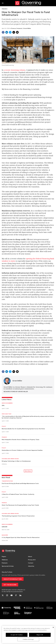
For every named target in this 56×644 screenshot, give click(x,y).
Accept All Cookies (17, 635)
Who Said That (7, 414)
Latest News (7, 399)
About (30, 557)
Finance (5, 9)
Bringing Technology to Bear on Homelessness (16, 461)
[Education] (6, 613)
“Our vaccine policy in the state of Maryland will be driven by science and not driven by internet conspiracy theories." (28, 417)
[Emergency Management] (28, 613)
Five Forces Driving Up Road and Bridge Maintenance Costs (20, 483)
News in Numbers (7, 403)
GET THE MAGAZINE (10, 585)
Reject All (40, 635)
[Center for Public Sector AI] (17, 613)
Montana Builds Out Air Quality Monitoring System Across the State (23, 429)
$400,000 (4, 527)
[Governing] (6, 608)
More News (28, 471)
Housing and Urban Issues (10, 459)
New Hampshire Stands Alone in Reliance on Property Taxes (21, 440)
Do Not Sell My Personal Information (12, 592)
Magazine (5, 535)
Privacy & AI (32, 560)
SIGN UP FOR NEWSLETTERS (13, 579)
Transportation (7, 481)
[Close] (53, 627)
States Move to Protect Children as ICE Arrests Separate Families (22, 450)
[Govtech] (17, 608)
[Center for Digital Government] (50, 608)
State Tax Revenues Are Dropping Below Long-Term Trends (20, 505)
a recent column (15, 70)
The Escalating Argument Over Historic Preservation (18, 516)
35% (3, 405)
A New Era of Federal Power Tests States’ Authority (18, 494)
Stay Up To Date (7, 572)
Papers (4, 557)
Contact (31, 563)
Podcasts (5, 563)
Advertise (31, 566)
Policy (4, 426)
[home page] (28, 3)
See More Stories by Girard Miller (16, 392)
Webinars (5, 560)
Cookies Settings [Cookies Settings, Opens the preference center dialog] (28, 639)
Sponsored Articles (8, 566)
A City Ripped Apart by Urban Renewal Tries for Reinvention (21, 537)
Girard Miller (17, 381)
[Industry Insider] (28, 608)
